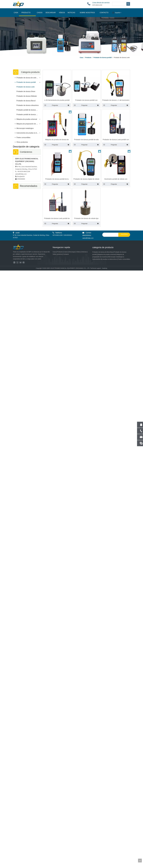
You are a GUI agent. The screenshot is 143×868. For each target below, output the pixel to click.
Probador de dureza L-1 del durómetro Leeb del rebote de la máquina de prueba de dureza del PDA (116, 100)
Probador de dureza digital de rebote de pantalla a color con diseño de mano (86, 179)
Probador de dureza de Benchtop (103, 252)
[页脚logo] (20, 248)
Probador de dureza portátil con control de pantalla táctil (86, 100)
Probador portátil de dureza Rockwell (29, 115)
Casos (66, 252)
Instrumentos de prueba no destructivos (29, 133)
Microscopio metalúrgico (25, 128)
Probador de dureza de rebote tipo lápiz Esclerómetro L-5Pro (86, 219)
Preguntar (51, 105)
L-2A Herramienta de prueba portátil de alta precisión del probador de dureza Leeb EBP (57, 100)
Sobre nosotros (57, 254)
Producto (60, 252)
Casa (54, 252)
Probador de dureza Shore (26, 91)
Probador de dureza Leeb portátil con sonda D (116, 140)
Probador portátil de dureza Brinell (29, 110)
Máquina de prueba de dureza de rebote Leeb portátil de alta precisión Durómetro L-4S (57, 140)
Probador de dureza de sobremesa (29, 78)
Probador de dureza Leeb (25, 87)
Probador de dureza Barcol (26, 101)
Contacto (66, 254)
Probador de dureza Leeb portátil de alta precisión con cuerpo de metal (57, 219)
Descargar (72, 252)
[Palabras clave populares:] (128, 4)
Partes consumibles (23, 138)
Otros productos (22, 142)
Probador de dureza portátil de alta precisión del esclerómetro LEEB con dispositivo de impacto (86, 140)
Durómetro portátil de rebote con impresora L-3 (116, 179)
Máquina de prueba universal (27, 119)
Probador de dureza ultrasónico (28, 105)
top (140, 861)
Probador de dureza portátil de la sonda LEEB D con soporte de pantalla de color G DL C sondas (57, 179)
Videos (79, 252)
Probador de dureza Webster (27, 96)
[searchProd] (119, 4)
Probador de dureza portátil (26, 82)
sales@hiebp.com (21, 174)
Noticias (84, 252)
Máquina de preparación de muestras (29, 124)
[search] (110, 235)
